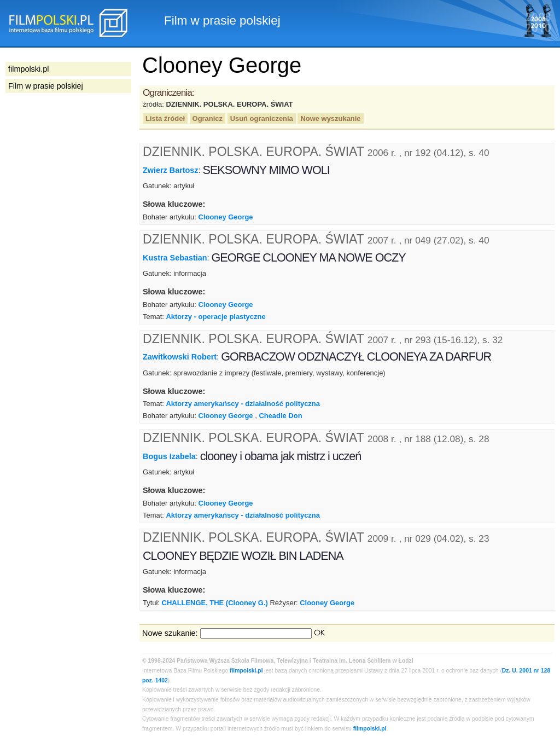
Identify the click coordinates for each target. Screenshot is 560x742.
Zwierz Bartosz (171, 170)
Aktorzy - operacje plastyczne (215, 317)
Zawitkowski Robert (180, 357)
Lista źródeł (165, 118)
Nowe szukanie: (170, 633)
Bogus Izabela (169, 456)
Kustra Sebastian (175, 258)
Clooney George (226, 217)
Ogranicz (208, 118)
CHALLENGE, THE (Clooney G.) (215, 603)
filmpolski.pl (246, 671)
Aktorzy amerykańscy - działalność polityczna (243, 404)
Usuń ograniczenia (262, 118)
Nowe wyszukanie (330, 118)
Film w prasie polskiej (46, 86)
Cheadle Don (280, 416)
